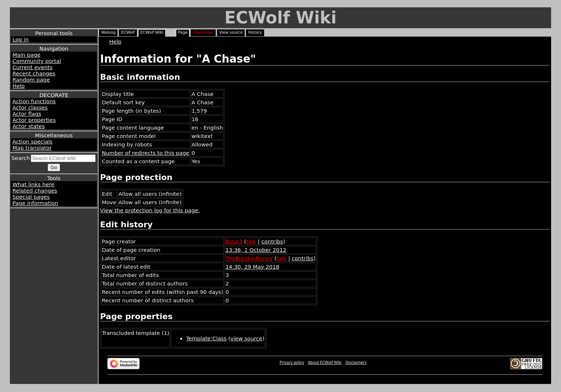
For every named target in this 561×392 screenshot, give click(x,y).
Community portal (37, 61)
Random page (31, 80)
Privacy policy (292, 362)
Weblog (108, 32)
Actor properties (34, 120)
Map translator (32, 148)
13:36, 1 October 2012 (256, 250)
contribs (272, 241)
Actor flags (27, 114)
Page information (35, 203)
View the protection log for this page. (150, 210)
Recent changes (34, 73)
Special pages (31, 197)
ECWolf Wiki (280, 18)
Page (183, 32)
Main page (26, 55)
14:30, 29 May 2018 (252, 267)
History (255, 32)
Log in (21, 39)
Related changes (35, 191)
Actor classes (30, 107)
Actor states (29, 126)
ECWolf (128, 32)
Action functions (34, 101)
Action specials (32, 141)
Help (19, 86)
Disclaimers (356, 362)
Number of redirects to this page (146, 153)
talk (251, 241)
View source (231, 32)
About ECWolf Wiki (325, 362)
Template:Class (206, 338)
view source (246, 338)
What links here (33, 184)
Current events (32, 67)
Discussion (203, 32)
